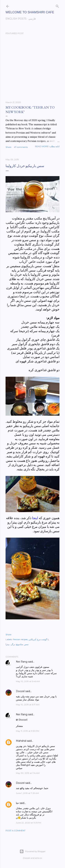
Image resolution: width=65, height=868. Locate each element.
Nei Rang (22, 662)
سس (26, 644)
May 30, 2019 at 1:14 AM (28, 773)
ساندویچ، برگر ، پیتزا (14, 644)
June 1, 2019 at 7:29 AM (27, 793)
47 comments (21, 147)
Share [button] (8, 147)
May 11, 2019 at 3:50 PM (28, 731)
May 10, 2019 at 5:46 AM (28, 681)
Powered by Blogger (33, 851)
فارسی (32, 19)
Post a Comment (16, 831)
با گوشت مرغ (43, 639)
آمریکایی (32, 639)
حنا (17, 803)
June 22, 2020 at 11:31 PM (29, 823)
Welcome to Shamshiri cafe (30, 12)
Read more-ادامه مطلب (47, 146)
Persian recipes (20, 639)
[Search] (57, 6)
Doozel (20, 691)
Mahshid (21, 741)
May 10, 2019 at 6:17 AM (28, 705)
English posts (16, 19)
